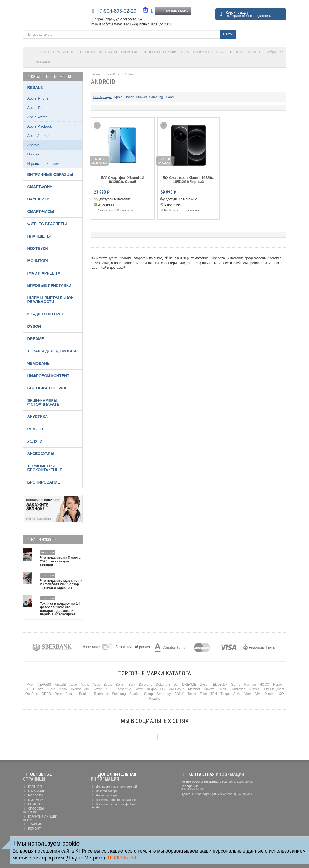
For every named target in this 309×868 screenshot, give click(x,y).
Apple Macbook (40, 126)
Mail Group (176, 689)
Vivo (258, 694)
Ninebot (255, 689)
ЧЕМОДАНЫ (39, 363)
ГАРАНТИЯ (130, 52)
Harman (250, 685)
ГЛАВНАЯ (41, 52)
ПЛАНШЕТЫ (39, 236)
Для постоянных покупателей (114, 787)
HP (27, 689)
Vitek (248, 694)
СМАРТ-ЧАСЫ (41, 211)
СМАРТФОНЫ (41, 187)
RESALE (113, 74)
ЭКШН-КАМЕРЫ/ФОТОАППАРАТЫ (44, 402)
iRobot (76, 689)
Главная (97, 74)
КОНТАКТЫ (108, 52)
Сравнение (42, 62)
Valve (236, 694)
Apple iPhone (38, 98)
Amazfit (60, 685)
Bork (132, 685)
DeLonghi (163, 685)
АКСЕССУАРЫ (41, 454)
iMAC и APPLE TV (44, 273)
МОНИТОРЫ (39, 261)
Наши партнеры (104, 795)
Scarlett (135, 694)
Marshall (194, 689)
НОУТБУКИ (38, 248)
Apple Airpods (38, 136)
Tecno (192, 694)
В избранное (103, 210)
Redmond (101, 694)
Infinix (63, 689)
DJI (176, 685)
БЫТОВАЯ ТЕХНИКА (47, 388)
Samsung (156, 97)
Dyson (205, 685)
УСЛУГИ (35, 441)
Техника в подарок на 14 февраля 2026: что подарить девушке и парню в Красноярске (60, 609)
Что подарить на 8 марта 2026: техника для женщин (60, 561)
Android (130, 74)
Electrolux (220, 685)
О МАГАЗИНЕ (64, 52)
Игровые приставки (43, 164)
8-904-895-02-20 (192, 789)
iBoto (51, 689)
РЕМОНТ (255, 52)
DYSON (34, 326)
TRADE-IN (236, 52)
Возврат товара (104, 791)
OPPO (46, 694)
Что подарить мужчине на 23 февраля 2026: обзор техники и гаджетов (61, 584)
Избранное (275, 52)
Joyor (98, 689)
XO (281, 694)
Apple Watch (37, 117)
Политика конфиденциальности (116, 800)
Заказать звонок (173, 11)
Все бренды (103, 97)
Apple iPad (36, 108)
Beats (108, 685)
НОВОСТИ (87, 52)
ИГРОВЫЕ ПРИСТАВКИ (49, 285)
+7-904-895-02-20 (117, 11)
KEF (108, 689)
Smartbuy (164, 694)
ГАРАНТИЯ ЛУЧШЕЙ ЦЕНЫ (202, 52)
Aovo (73, 685)
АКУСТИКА (38, 417)
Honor (129, 97)
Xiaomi (170, 97)
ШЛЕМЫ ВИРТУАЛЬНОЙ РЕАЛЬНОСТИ (51, 300)
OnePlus (32, 694)
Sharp (149, 694)
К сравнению (123, 210)
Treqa (225, 694)
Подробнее (123, 858)
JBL (87, 689)
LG (163, 689)
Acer (31, 685)
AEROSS (44, 685)
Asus (96, 685)
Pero (58, 694)
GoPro (236, 685)
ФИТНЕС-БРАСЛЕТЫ (47, 224)
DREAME (36, 339)
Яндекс (154, 699)
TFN (214, 694)
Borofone (145, 685)
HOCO (264, 685)
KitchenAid (123, 689)
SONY (179, 694)
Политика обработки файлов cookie (114, 806)
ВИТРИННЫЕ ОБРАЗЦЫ (50, 174)
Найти (228, 34)
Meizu (224, 689)
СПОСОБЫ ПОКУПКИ (159, 52)
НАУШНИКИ (39, 199)
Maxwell (210, 689)
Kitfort (139, 689)
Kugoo (152, 689)
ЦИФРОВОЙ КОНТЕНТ (48, 376)
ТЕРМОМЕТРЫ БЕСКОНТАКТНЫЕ (45, 468)
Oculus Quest (274, 689)
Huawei (141, 97)
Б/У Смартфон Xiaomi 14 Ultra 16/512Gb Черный (188, 180)
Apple (118, 97)
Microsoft (239, 689)
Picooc (70, 694)
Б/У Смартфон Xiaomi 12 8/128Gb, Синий (123, 180)
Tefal (203, 694)
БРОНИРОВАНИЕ (44, 482)
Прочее (34, 154)
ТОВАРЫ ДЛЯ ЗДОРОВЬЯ (52, 351)
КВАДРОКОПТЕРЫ (45, 314)
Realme (85, 694)
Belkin (120, 685)
